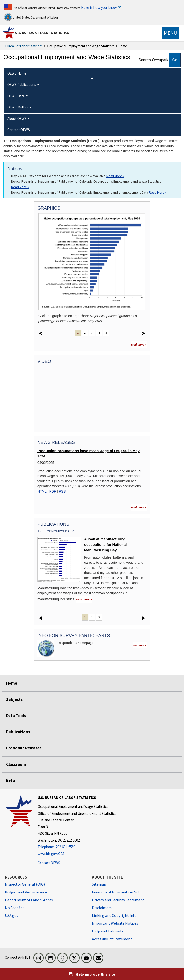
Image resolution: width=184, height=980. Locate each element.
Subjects (14, 699)
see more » (140, 645)
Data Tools (16, 716)
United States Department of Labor (31, 17)
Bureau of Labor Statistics (24, 46)
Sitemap (99, 884)
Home (12, 683)
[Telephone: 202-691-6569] (77, 847)
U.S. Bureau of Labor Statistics (42, 33)
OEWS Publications (22, 84)
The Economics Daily (56, 531)
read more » (139, 344)
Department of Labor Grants (29, 900)
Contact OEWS (49, 863)
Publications (18, 732)
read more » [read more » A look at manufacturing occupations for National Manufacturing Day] (84, 599)
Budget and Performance (26, 892)
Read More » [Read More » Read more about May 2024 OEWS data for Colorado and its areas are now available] (115, 176)
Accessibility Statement (112, 939)
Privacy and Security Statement (118, 900)
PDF (53, 491)
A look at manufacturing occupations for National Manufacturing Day (105, 545)
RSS (62, 491)
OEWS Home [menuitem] (17, 73)
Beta (10, 780)
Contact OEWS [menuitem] (19, 130)
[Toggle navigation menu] (170, 33)
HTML (42, 491)
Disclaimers (102, 908)
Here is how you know (99, 7)
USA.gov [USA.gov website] (12, 915)
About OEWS (17, 119)
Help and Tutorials (107, 931)
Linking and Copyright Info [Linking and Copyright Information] (114, 915)
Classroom (16, 764)
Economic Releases (24, 748)
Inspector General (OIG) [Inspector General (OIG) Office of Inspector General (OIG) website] (25, 884)
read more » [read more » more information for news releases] (139, 507)
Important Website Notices (115, 923)
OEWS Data (16, 96)
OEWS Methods (19, 107)
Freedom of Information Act (116, 892)
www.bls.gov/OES (51, 854)
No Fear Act (15, 908)
